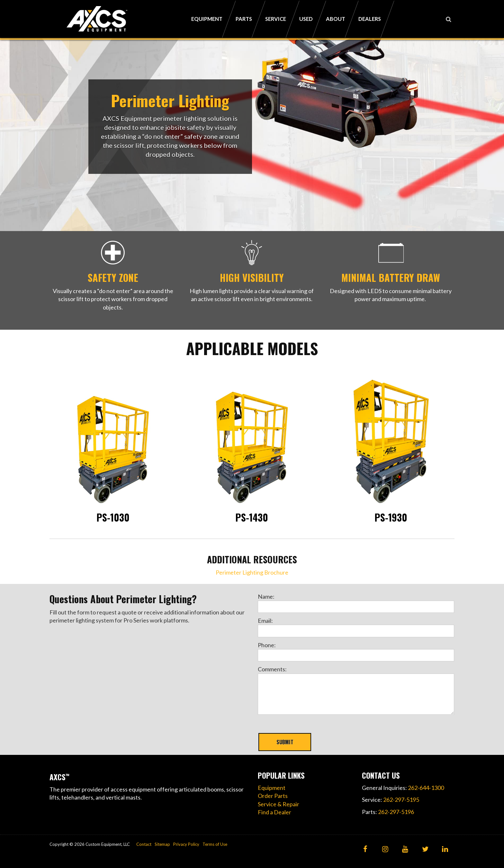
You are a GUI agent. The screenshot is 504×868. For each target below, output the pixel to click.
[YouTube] (405, 850)
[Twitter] (425, 850)
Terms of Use (215, 844)
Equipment (272, 788)
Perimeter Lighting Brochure (252, 572)
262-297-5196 (396, 812)
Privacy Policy (186, 844)
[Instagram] (385, 850)
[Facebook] (365, 850)
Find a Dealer (274, 812)
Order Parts (273, 796)
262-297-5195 (401, 800)
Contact (144, 844)
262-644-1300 (426, 788)
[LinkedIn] (445, 850)
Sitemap (162, 844)
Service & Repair (279, 804)
